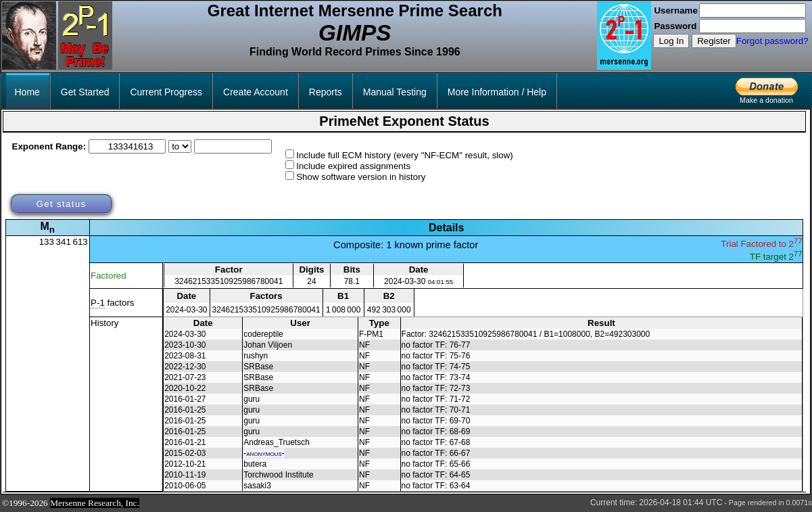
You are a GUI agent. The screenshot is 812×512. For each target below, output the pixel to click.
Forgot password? (772, 41)
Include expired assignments (353, 166)
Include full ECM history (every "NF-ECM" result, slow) (405, 155)
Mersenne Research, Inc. (95, 503)
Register (714, 41)
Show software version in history (361, 177)
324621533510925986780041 (229, 281)
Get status (61, 204)
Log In (671, 41)
